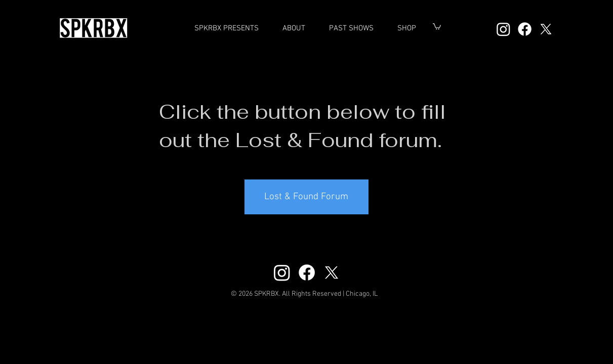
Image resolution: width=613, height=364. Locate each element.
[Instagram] (503, 29)
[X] (546, 29)
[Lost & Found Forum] (306, 197)
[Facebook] (525, 29)
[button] (352, 28)
